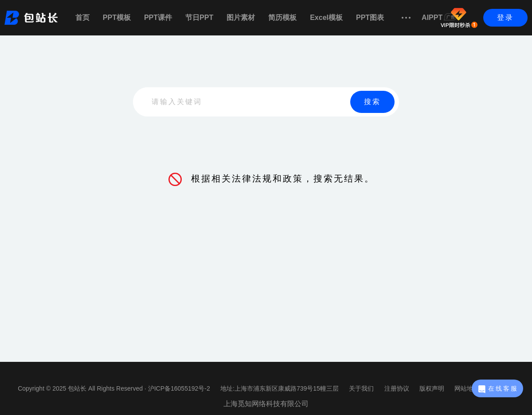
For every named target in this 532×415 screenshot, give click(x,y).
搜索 (372, 102)
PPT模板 (117, 17)
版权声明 (432, 388)
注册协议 (397, 388)
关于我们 (361, 388)
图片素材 (241, 17)
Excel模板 (326, 17)
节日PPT (199, 17)
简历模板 (282, 17)
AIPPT (439, 17)
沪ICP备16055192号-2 (179, 388)
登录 (505, 17)
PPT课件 (158, 17)
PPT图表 (370, 17)
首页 (82, 17)
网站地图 (467, 388)
